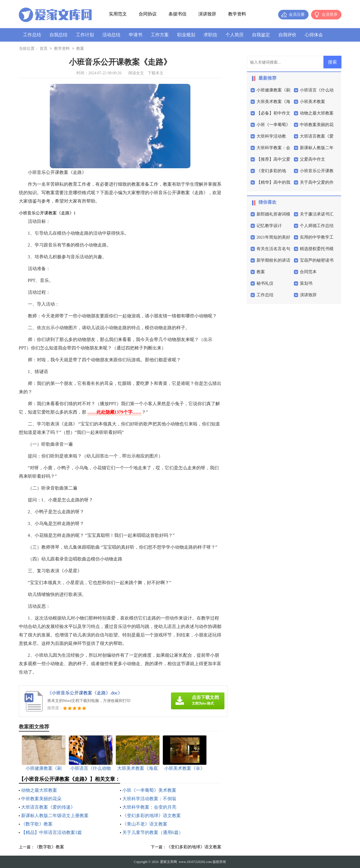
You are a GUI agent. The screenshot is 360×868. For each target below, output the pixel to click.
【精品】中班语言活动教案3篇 (51, 832)
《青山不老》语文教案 (145, 824)
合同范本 (308, 272)
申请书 (136, 35)
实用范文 (118, 14)
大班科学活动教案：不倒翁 (149, 799)
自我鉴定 (261, 35)
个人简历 (235, 35)
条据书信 (177, 14)
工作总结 (32, 35)
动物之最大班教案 (39, 790)
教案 (80, 49)
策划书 (306, 283)
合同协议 (148, 14)
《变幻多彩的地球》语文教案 (152, 816)
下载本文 (156, 73)
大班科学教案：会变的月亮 (149, 807)
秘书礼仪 (265, 283)
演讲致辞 (207, 14)
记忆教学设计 (269, 226)
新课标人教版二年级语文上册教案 (55, 816)
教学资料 (237, 14)
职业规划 (186, 35)
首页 (44, 49)
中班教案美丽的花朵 (41, 799)
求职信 (210, 35)
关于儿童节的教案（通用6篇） (153, 832)
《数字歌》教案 (37, 824)
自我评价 (287, 35)
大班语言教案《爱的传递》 (48, 807)
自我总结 (58, 35)
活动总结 (111, 35)
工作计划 (85, 35)
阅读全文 (136, 73)
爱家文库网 (168, 862)
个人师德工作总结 (317, 226)
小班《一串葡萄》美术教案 (149, 790)
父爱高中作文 (312, 159)
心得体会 (314, 35)
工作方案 (160, 35)
